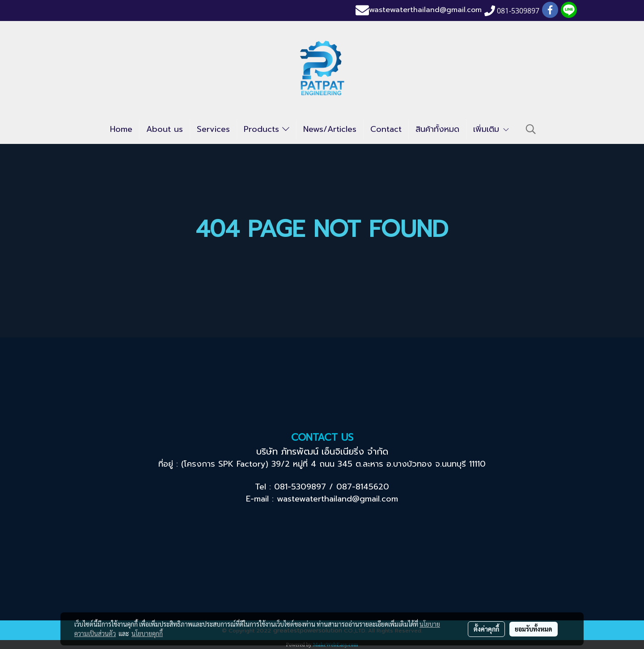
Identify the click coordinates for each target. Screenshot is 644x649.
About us (165, 129)
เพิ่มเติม (491, 129)
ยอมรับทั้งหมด (534, 629)
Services (213, 129)
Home (121, 129)
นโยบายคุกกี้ (147, 633)
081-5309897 (300, 487)
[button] (531, 129)
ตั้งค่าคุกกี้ (486, 629)
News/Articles (330, 129)
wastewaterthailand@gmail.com (425, 10)
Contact (386, 129)
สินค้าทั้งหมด (437, 129)
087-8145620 (363, 487)
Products (267, 129)
